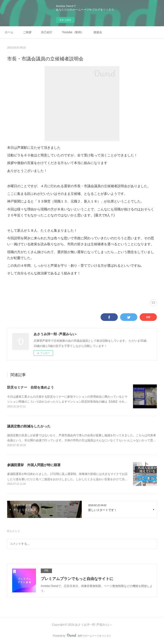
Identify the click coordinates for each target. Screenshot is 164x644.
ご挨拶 (27, 32)
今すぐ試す (65, 20)
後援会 (98, 32)
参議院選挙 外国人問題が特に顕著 (34, 465)
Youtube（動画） (73, 32)
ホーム (9, 32)
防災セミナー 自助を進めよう (31, 387)
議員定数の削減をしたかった (29, 426)
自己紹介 (47, 32)
